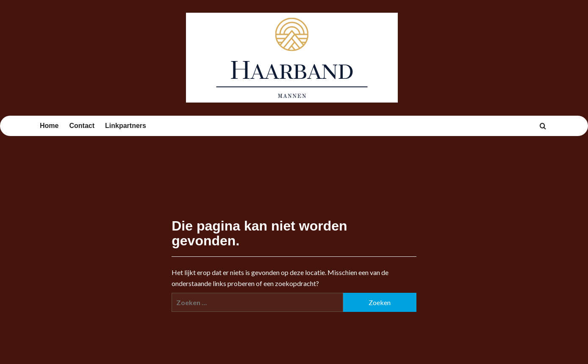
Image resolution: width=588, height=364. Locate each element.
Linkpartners (126, 126)
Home (49, 126)
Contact (82, 126)
